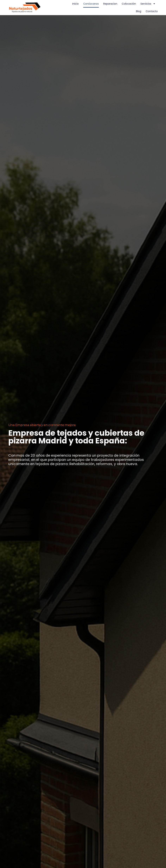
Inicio (76, 4)
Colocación (129, 4)
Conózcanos (91, 4)
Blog (139, 11)
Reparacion (110, 4)
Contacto (152, 11)
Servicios (148, 4)
